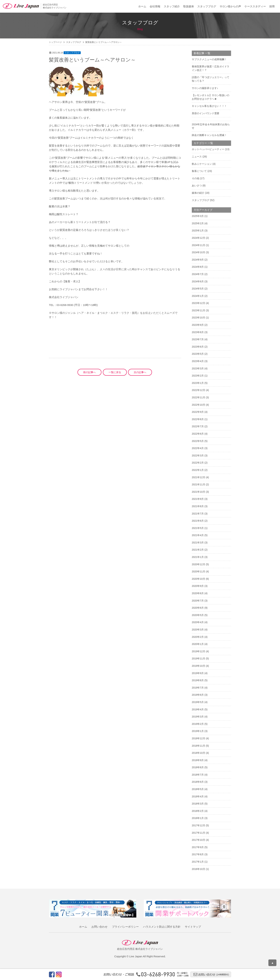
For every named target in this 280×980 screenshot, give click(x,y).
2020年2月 (198, 637)
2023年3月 (198, 368)
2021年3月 (198, 543)
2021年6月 (198, 521)
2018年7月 (198, 775)
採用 (272, 6)
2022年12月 (198, 390)
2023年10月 (198, 318)
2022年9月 (198, 412)
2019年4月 (198, 709)
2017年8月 (198, 854)
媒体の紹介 (198, 193)
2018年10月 (198, 753)
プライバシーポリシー (125, 927)
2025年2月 (198, 223)
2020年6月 (198, 608)
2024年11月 (198, 245)
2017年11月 (198, 833)
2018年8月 (198, 767)
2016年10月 (198, 869)
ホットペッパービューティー (208, 149)
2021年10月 (198, 492)
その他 (196, 178)
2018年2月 (198, 811)
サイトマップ (193, 927)
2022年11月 (198, 397)
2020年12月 (198, 564)
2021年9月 (198, 499)
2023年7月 (198, 339)
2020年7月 (198, 601)
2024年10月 (198, 252)
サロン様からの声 (230, 6)
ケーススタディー (255, 6)
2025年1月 (198, 231)
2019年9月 (198, 673)
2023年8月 (198, 332)
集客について (199, 171)
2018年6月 (198, 782)
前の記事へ (89, 372)
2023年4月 (198, 361)
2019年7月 (198, 688)
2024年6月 (198, 281)
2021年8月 (198, 506)
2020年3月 (198, 630)
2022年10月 (198, 405)
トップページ (55, 42)
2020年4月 (198, 622)
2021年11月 (198, 484)
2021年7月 (198, 514)
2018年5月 (198, 789)
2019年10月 (198, 666)
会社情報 (155, 6)
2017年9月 (198, 847)
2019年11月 (198, 659)
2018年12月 (198, 738)
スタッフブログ (207, 6)
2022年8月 (198, 419)
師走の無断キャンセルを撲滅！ (209, 135)
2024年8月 (198, 267)
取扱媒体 (189, 6)
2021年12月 (198, 477)
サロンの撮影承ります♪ (205, 88)
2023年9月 (198, 325)
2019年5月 (198, 702)
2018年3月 (198, 804)
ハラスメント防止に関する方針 (162, 927)
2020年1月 (198, 644)
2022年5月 (198, 441)
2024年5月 (198, 289)
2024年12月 (198, 238)
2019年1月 (198, 731)
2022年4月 (198, 448)
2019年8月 (198, 680)
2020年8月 (198, 593)
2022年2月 (198, 463)
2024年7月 (198, 274)
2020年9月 (198, 586)
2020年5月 (198, 615)
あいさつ (197, 185)
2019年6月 (198, 695)
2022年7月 (198, 426)
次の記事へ (140, 372)
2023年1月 (198, 383)
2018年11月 (198, 746)
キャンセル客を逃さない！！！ (209, 106)
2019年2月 (198, 724)
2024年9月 (198, 260)
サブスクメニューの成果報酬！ (209, 59)
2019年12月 (198, 651)
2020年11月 (198, 571)
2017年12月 (198, 825)
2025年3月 (198, 216)
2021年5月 (198, 528)
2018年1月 (198, 818)
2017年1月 (198, 862)
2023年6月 (198, 347)
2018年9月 (198, 760)
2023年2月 (198, 376)
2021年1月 (198, 557)
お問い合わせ (99, 927)
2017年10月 (198, 840)
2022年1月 (198, 470)
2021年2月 (198, 550)
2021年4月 (198, 535)
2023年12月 (198, 303)
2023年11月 (198, 310)
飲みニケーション (202, 164)
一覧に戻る (115, 372)
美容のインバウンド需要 (206, 113)
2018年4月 (198, 796)
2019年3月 (198, 717)
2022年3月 (198, 456)
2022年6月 (198, 434)
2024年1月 (198, 296)
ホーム (142, 6)
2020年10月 (198, 579)
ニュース (197, 157)
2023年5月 (198, 354)
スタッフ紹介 (172, 6)
